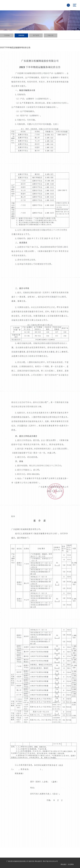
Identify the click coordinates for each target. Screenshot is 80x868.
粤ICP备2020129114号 (50, 861)
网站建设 (64, 864)
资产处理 (36, 35)
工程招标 (7, 35)
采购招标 (21, 35)
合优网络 (71, 864)
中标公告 (51, 35)
